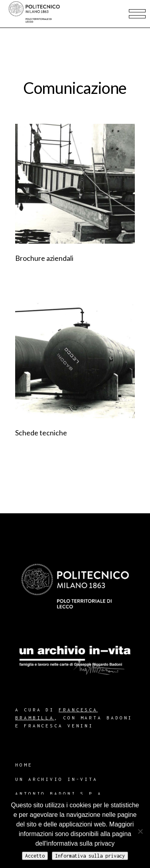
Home (24, 765)
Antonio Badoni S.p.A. (61, 794)
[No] (140, 831)
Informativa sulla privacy (90, 856)
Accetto (35, 856)
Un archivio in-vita (56, 779)
